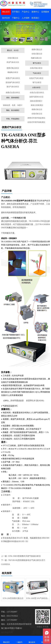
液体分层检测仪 (37, 105)
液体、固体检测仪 (13, 98)
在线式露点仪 (37, 54)
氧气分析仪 (37, 63)
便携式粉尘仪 (37, 109)
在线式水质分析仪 (37, 93)
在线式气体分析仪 (36, 78)
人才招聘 (26, 18)
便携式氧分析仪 (13, 68)
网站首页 (6, 12)
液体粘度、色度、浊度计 (13, 105)
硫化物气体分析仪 (13, 82)
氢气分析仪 (37, 82)
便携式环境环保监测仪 (36, 118)
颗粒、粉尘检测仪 (13, 110)
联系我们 (35, 18)
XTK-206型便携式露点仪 (13, 598)
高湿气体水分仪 (13, 62)
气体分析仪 (37, 73)
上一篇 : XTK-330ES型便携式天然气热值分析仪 (21, 556)
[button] (21, 43)
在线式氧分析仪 (36, 68)
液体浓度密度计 (36, 101)
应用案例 (45, 12)
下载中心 (16, 18)
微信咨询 (32, 640)
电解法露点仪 (36, 58)
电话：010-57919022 (10, 616)
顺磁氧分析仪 (13, 72)
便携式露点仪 (37, 50)
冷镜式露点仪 (13, 58)
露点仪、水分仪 (13, 50)
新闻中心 (35, 12)
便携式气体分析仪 (13, 78)
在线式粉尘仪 (37, 114)
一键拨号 (19, 640)
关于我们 (16, 12)
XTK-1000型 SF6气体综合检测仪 (38, 598)
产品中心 (26, 12)
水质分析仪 (36, 88)
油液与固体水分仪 (36, 97)
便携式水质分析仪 (13, 93)
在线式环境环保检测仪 (36, 122)
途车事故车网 (7, 632)
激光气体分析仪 (13, 87)
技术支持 (6, 18)
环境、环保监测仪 (13, 119)
